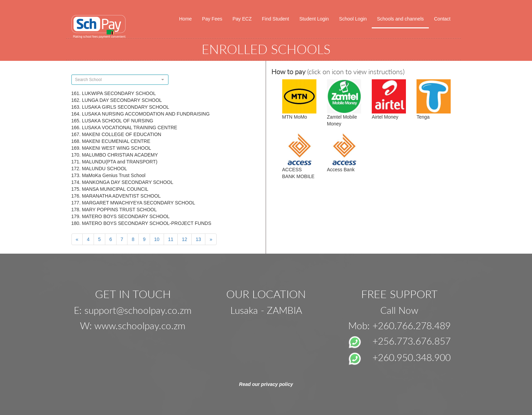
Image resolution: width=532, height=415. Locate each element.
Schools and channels (400, 19)
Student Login (314, 19)
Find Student (276, 19)
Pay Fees (212, 19)
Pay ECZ (242, 19)
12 (185, 239)
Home (185, 19)
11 (171, 239)
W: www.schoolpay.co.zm (133, 325)
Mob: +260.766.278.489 (399, 325)
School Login (353, 19)
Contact (442, 19)
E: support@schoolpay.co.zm (133, 310)
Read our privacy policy (266, 384)
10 (157, 239)
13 (199, 239)
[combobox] (120, 80)
